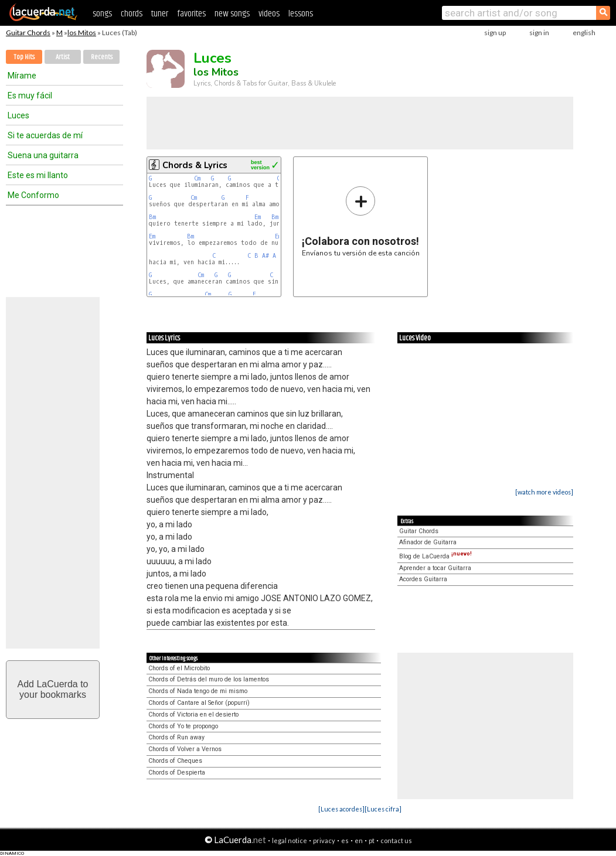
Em (258, 217)
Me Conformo (33, 195)
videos (269, 14)
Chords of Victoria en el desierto (193, 715)
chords (132, 14)
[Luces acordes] (341, 809)
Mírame (22, 76)
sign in (539, 33)
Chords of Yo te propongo (183, 726)
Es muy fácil (30, 96)
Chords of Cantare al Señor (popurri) (199, 703)
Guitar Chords (28, 33)
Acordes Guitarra (423, 579)
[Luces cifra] (383, 809)
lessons (301, 14)
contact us (396, 840)
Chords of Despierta (177, 773)
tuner (160, 14)
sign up (495, 33)
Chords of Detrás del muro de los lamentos (209, 679)
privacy (324, 840)
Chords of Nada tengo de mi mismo (198, 691)
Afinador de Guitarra (428, 542)
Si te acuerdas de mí (45, 135)
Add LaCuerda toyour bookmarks (53, 689)
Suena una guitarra (43, 155)
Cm (197, 178)
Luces (18, 115)
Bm (152, 217)
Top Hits (24, 57)
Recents (102, 57)
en (359, 840)
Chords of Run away (176, 737)
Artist (63, 57)
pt (372, 840)
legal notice (290, 840)
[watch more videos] (544, 492)
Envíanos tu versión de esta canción (361, 221)
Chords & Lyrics (195, 165)
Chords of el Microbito (179, 668)
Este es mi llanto (38, 175)
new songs (232, 14)
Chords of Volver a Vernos (185, 749)
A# (266, 256)
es (345, 840)
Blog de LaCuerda (435, 556)
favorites (191, 14)
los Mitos (82, 33)
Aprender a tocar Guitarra (435, 568)
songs (102, 14)
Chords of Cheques (175, 761)
